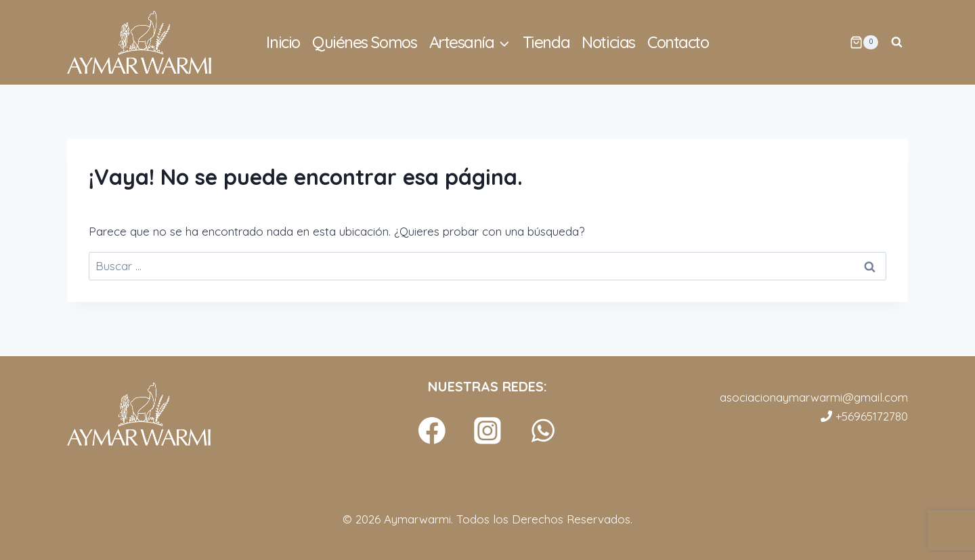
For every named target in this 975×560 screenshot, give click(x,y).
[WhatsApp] (544, 431)
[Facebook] (432, 431)
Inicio (283, 42)
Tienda (546, 42)
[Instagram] (487, 431)
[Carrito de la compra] (864, 43)
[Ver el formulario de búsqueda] (896, 43)
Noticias (608, 42)
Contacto (678, 42)
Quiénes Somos (364, 42)
